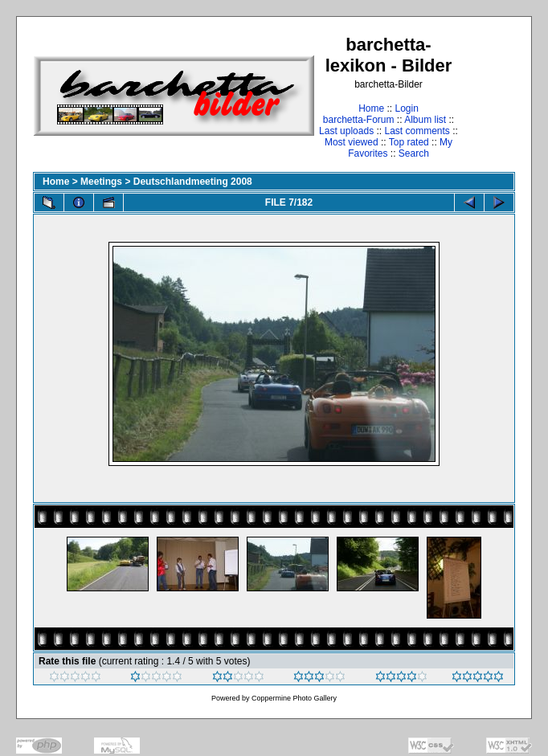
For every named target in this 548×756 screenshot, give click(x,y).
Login (406, 108)
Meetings (101, 182)
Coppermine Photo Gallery (294, 698)
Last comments (417, 131)
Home (371, 108)
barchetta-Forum (359, 120)
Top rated (409, 142)
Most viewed (352, 142)
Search (414, 153)
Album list (425, 120)
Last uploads (346, 131)
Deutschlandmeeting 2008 (193, 182)
